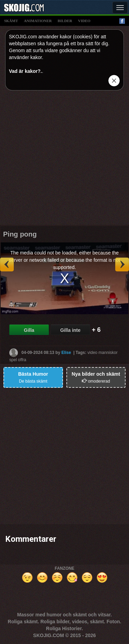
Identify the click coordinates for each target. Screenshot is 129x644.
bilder (65, 21)
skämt (11, 21)
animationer (38, 21)
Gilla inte (70, 330)
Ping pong (20, 234)
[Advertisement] (64, 160)
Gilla (29, 330)
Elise (66, 353)
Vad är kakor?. (25, 71)
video (84, 21)
